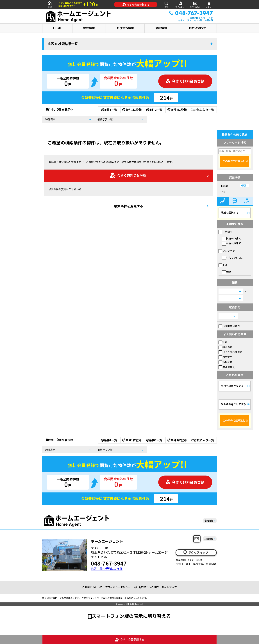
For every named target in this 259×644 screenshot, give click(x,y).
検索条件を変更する (129, 206)
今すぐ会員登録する (136, 4)
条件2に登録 (177, 110)
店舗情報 (209, 539)
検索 (166, 4)
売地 (227, 272)
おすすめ (225, 357)
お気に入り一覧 (202, 110)
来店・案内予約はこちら (107, 568)
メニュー (210, 4)
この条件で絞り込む (234, 161)
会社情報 (161, 28)
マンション (227, 251)
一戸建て (225, 232)
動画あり (225, 347)
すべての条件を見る (232, 386)
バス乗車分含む (229, 326)
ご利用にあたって (92, 587)
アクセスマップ (196, 553)
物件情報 (89, 28)
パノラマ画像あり (230, 352)
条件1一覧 (109, 110)
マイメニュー (181, 5)
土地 (223, 265)
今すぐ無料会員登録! (186, 81)
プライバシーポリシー (118, 587)
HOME (49, 4)
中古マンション (233, 258)
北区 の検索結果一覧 (63, 44)
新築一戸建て (232, 238)
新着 (223, 342)
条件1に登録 (132, 110)
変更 (244, 186)
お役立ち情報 (125, 28)
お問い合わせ (195, 4)
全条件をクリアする (233, 404)
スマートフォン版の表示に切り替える (131, 616)
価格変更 (225, 362)
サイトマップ (169, 587)
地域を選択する (230, 213)
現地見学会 (227, 367)
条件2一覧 (154, 110)
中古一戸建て (232, 243)
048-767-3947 (109, 563)
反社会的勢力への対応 (146, 587)
